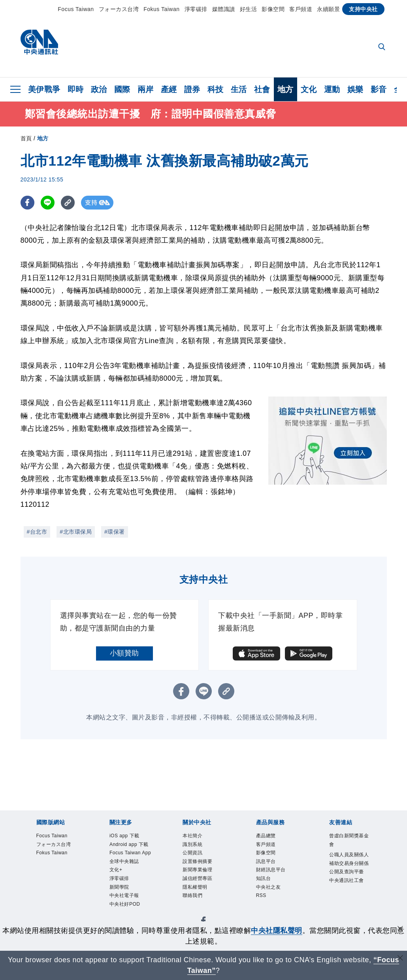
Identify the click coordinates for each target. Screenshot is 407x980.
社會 (262, 89)
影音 (379, 89)
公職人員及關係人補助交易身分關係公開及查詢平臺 (349, 863)
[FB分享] (27, 203)
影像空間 (273, 9)
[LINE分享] (48, 203)
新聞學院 (119, 887)
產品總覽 (266, 836)
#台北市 (37, 532)
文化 (309, 89)
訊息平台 (266, 861)
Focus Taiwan (76, 9)
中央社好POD (125, 904)
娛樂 (355, 89)
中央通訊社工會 (347, 880)
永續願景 (328, 9)
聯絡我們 (192, 895)
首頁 (26, 138)
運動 (332, 89)
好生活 (249, 9)
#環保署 (115, 532)
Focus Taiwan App (130, 853)
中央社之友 (269, 887)
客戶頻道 (301, 9)
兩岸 (146, 89)
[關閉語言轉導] (400, 959)
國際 (122, 89)
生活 (239, 89)
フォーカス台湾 (119, 9)
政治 (99, 89)
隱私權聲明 (195, 887)
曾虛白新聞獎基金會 (349, 840)
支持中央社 (363, 9)
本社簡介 (192, 836)
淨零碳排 (196, 9)
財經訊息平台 (271, 870)
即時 (76, 89)
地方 (285, 89)
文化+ (116, 870)
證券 (192, 89)
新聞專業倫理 (197, 870)
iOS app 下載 (124, 836)
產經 (169, 89)
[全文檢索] (383, 47)
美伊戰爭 (44, 89)
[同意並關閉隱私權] (400, 930)
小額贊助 (124, 653)
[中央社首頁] (39, 44)
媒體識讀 (224, 9)
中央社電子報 (124, 895)
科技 (216, 89)
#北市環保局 (76, 532)
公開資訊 (192, 853)
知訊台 (264, 878)
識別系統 (192, 844)
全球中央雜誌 (124, 861)
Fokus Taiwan (161, 9)
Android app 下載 (129, 844)
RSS (261, 895)
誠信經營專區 (197, 878)
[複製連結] (68, 203)
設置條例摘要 (197, 861)
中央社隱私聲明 (277, 931)
